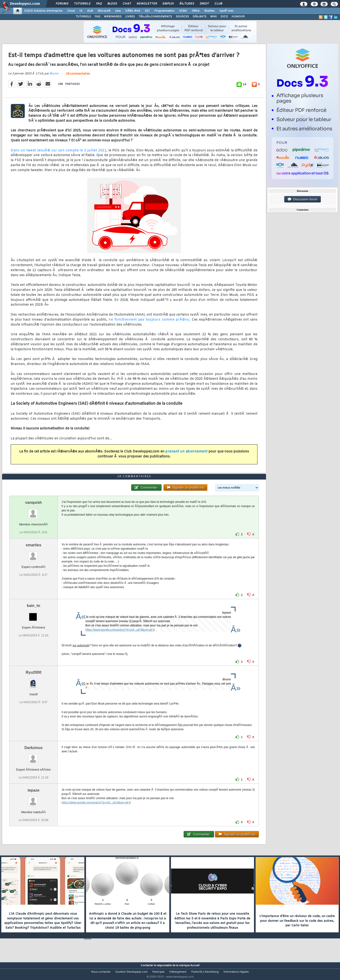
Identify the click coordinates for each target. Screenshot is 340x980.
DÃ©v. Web (133, 11)
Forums (62, 4)
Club (218, 4)
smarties (33, 554)
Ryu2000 (33, 681)
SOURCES (182, 17)
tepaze (33, 799)
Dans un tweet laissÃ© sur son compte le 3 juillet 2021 (58, 153)
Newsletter (147, 4)
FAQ (99, 4)
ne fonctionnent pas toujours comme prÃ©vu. (149, 323)
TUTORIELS (83, 17)
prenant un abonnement (186, 455)
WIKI (214, 17)
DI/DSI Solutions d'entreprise (43, 11)
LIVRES (130, 17)
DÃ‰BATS (200, 17)
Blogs (112, 4)
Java (118, 11)
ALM (90, 11)
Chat (127, 4)
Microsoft (104, 11)
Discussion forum (303, 199)
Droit (204, 4)
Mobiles (210, 11)
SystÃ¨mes (226, 11)
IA (81, 11)
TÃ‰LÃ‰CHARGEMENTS (155, 17)
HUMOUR (238, 17)
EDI (147, 11)
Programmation (164, 11)
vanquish (33, 511)
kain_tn (33, 614)
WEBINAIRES (113, 17)
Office (196, 11)
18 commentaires (78, 77)
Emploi (168, 4)
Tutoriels (82, 4)
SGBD (183, 11)
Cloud (71, 11)
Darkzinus (33, 757)
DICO (224, 17)
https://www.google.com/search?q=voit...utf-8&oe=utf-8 (120, 639)
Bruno (54, 77)
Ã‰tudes (187, 4)
